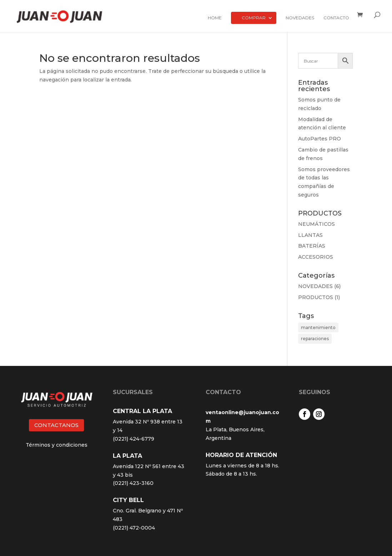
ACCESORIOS (316, 257)
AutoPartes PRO (320, 139)
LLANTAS (310, 235)
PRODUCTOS (316, 297)
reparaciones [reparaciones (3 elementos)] (315, 339)
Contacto (336, 18)
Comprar (254, 18)
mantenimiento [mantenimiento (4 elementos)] (318, 327)
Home (215, 18)
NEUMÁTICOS (316, 224)
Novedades (300, 18)
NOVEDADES (315, 286)
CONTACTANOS (56, 425)
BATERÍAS (312, 246)
